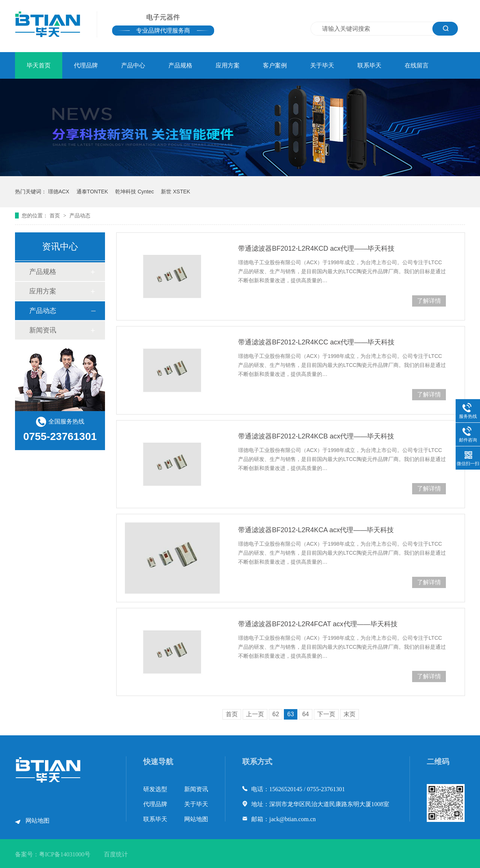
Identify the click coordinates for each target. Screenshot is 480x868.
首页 (55, 216)
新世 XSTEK (175, 192)
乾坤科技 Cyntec (134, 192)
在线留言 (417, 65)
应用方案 (228, 65)
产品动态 (80, 216)
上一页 (255, 714)
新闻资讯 (43, 330)
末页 (349, 714)
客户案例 (275, 65)
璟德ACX (59, 192)
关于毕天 (322, 65)
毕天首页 (39, 65)
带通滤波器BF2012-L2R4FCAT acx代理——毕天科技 (318, 624)
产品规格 (180, 65)
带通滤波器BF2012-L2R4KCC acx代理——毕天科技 (316, 342)
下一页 (326, 714)
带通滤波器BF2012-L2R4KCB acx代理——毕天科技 (316, 436)
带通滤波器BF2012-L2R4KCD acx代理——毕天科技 (316, 248)
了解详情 (429, 301)
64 (306, 714)
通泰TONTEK (92, 192)
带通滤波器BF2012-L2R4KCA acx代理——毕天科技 (316, 530)
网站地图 (37, 821)
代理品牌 (86, 65)
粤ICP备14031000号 (65, 854)
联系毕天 (369, 65)
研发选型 (155, 789)
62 (276, 714)
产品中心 (133, 65)
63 (291, 714)
